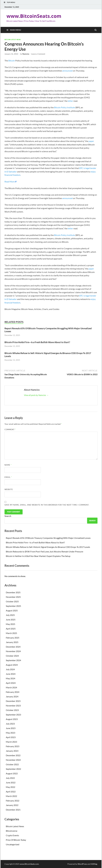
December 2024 (13, 647)
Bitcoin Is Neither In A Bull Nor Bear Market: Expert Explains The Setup (38, 556)
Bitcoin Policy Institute (64, 107)
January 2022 (12, 805)
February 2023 (13, 746)
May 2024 (10, 678)
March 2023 (11, 742)
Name (8, 465)
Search (8, 516)
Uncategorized (13, 844)
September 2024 (13, 660)
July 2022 (10, 778)
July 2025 (10, 615)
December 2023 (13, 701)
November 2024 (13, 651)
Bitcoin (12, 61)
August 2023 (12, 719)
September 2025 (13, 606)
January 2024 (12, 696)
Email (8, 477)
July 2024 (10, 669)
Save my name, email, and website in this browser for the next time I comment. (47, 505)
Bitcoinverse (12, 831)
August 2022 (12, 773)
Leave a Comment (38, 54)
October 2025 (12, 601)
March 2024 (11, 687)
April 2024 (11, 683)
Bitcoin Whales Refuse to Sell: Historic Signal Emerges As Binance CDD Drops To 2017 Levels (48, 547)
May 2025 (10, 624)
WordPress (82, 864)
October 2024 (12, 656)
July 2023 (10, 724)
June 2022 (11, 782)
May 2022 (10, 787)
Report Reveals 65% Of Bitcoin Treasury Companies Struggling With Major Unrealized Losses (48, 538)
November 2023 (13, 706)
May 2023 (10, 733)
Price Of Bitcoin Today (16, 840)
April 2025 (11, 629)
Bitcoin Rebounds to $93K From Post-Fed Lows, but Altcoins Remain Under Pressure (44, 551)
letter (70, 101)
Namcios (26, 54)
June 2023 (11, 728)
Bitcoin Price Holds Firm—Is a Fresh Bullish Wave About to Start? (37, 342)
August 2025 (12, 610)
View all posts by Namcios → (36, 395)
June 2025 (11, 620)
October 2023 (12, 710)
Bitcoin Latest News (13, 40)
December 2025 (13, 592)
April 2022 (11, 792)
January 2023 (12, 751)
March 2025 (11, 633)
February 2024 (13, 692)
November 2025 (13, 597)
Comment (10, 429)
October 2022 (12, 764)
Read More (10, 182)
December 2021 (13, 810)
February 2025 (13, 638)
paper (91, 141)
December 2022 (13, 755)
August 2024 (12, 665)
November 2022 (13, 760)
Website (9, 489)
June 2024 (11, 674)
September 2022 (13, 769)
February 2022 (13, 801)
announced (67, 71)
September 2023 (13, 715)
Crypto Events (12, 835)
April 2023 (11, 737)
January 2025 (12, 642)
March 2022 (11, 796)
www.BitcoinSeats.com (34, 16)
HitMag (94, 864)
